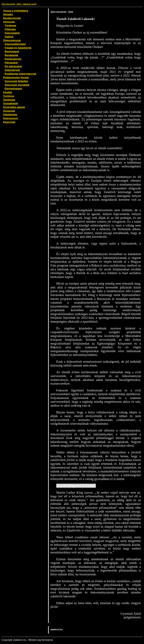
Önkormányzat (12, 40)
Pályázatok (11, 63)
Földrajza (10, 29)
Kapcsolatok (12, 33)
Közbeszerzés (13, 59)
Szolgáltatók (11, 103)
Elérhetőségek (13, 89)
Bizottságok (12, 51)
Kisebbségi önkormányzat (20, 74)
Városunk (9, 22)
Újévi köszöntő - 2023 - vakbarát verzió (19, 4)
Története (10, 26)
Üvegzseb (9, 111)
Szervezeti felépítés (16, 81)
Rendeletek (11, 55)
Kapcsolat (9, 122)
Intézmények (12, 70)
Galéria (9, 37)
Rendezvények (12, 18)
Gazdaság (9, 100)
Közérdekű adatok (14, 107)
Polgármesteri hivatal (16, 77)
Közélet (8, 92)
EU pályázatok (13, 66)
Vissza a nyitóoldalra (16, 11)
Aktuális (8, 14)
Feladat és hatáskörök (18, 48)
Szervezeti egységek (17, 85)
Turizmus (9, 96)
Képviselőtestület (15, 44)
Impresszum (11, 118)
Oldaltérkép (10, 115)
